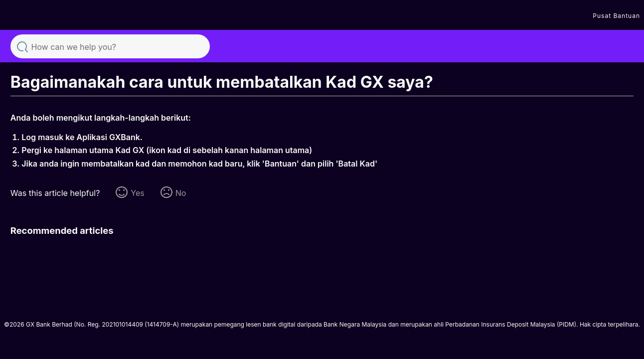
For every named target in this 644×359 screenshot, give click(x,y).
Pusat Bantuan (616, 16)
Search (22, 46)
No (181, 193)
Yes (137, 193)
